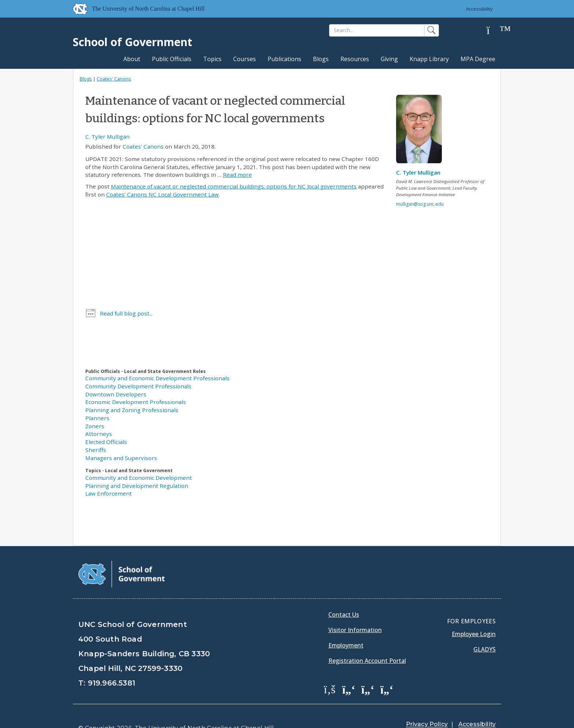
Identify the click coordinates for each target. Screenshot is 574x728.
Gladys (484, 631)
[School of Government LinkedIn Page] (368, 671)
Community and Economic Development (139, 478)
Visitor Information (355, 612)
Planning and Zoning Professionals (132, 410)
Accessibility (479, 9)
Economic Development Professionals (136, 402)
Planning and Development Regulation (137, 486)
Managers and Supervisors (121, 458)
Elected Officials (106, 442)
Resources (355, 59)
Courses (245, 59)
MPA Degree (478, 59)
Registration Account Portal (367, 642)
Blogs (321, 59)
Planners (97, 418)
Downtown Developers (116, 394)
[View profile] (422, 131)
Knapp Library (429, 59)
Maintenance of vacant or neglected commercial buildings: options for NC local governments (234, 186)
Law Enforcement (109, 493)
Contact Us (344, 596)
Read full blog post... (126, 313)
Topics (212, 59)
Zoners (95, 426)
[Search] (377, 30)
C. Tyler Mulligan (107, 137)
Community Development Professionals (138, 386)
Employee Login (474, 616)
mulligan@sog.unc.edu (420, 204)
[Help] (494, 31)
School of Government (133, 42)
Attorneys (99, 434)
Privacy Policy (427, 706)
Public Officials (172, 59)
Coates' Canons (114, 79)
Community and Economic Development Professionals (157, 378)
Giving (389, 59)
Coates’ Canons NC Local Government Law (162, 194)
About (132, 59)
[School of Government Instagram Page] (387, 671)
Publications (284, 59)
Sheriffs (96, 450)
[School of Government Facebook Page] (330, 671)
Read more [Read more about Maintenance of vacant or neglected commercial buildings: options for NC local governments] (237, 175)
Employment (346, 627)
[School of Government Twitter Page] (349, 671)
